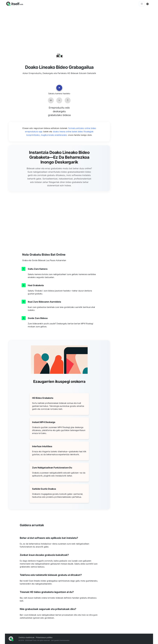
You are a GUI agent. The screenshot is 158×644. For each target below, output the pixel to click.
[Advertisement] (79, 26)
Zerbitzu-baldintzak (27, 637)
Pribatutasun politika (44, 637)
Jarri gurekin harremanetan (60, 640)
